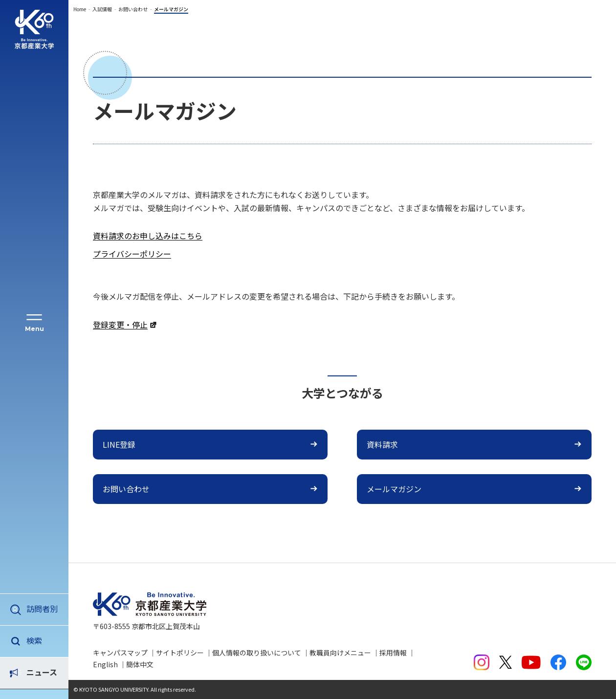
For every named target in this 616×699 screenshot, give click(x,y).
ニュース (42, 640)
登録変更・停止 (120, 325)
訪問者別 (42, 609)
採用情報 (393, 653)
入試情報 (102, 9)
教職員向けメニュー (340, 653)
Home (80, 9)
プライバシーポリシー (132, 254)
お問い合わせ (133, 9)
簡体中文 (140, 664)
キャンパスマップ (120, 653)
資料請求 (382, 444)
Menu (34, 329)
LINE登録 (119, 444)
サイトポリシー (180, 653)
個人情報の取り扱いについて (257, 653)
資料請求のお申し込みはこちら (148, 236)
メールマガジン (394, 489)
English (105, 664)
